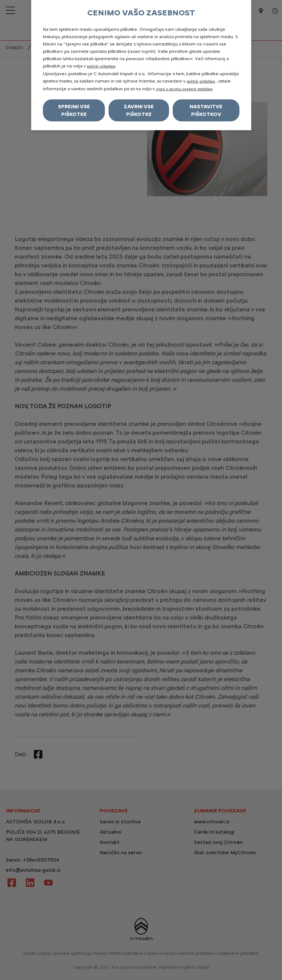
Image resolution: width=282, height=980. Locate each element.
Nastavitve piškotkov (206, 110)
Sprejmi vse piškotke (74, 110)
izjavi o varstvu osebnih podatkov (184, 89)
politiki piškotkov (101, 66)
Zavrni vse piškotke (139, 110)
